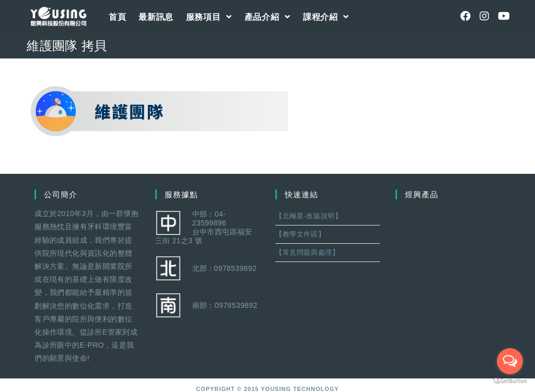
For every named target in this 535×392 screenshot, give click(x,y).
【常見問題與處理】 (307, 252)
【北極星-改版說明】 (309, 216)
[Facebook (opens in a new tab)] (466, 16)
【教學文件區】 (300, 234)
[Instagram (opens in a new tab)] (484, 16)
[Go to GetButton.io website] (510, 381)
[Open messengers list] (510, 361)
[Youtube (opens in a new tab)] (503, 16)
